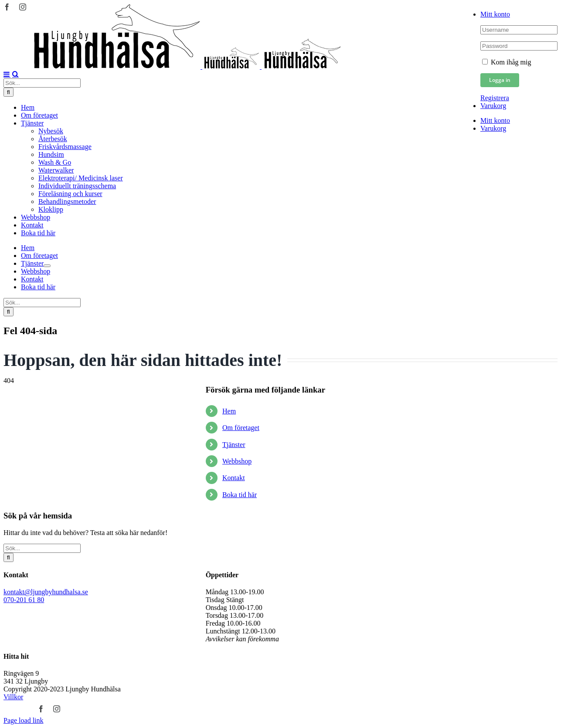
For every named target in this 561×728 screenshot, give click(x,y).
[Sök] (8, 92)
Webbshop (237, 461)
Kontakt (234, 478)
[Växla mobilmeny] (7, 74)
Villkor (13, 697)
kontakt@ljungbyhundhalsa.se (46, 592)
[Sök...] (42, 83)
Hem (229, 411)
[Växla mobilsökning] (15, 74)
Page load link (24, 720)
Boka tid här (240, 495)
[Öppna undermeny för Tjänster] (47, 266)
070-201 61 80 (24, 600)
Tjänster (234, 445)
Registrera (495, 98)
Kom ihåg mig (507, 62)
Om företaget (241, 428)
